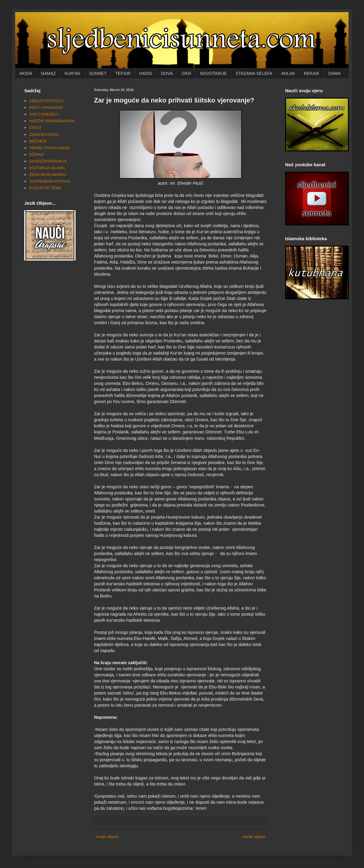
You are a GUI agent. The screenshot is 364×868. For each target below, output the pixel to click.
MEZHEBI (38, 141)
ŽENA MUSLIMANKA (48, 175)
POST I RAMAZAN (46, 108)
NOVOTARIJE (213, 73)
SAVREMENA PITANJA (50, 181)
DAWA (334, 73)
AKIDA (26, 73)
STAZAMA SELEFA (254, 73)
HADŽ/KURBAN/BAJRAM (52, 121)
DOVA (167, 73)
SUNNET (98, 73)
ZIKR (186, 73)
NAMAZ (48, 73)
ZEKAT (35, 128)
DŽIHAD (36, 155)
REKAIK (312, 73)
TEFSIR (123, 73)
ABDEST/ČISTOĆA (46, 101)
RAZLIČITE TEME (45, 188)
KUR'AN (72, 73)
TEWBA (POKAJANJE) (49, 148)
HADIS (146, 73)
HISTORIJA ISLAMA (47, 168)
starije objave (254, 837)
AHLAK (288, 73)
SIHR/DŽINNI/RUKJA (48, 161)
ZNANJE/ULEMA (44, 135)
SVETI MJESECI (44, 114)
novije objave (107, 837)
